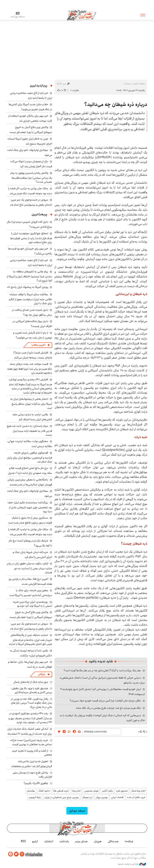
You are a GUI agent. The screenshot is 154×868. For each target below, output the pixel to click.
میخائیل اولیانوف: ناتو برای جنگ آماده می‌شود (30, 153)
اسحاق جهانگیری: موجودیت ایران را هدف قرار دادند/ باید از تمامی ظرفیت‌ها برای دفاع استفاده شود (31, 238)
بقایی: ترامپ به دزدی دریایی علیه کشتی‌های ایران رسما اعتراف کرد (32, 417)
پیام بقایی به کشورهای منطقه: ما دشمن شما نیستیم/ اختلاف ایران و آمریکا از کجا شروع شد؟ (30, 276)
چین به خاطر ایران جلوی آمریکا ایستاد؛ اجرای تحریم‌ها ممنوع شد (30, 141)
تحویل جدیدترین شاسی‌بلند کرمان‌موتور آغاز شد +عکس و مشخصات (32, 764)
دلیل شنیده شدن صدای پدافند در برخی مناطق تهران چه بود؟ (32, 312)
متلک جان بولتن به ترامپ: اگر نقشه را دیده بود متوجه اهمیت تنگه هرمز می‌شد (30, 191)
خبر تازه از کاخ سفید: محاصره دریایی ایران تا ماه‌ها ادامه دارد (31, 96)
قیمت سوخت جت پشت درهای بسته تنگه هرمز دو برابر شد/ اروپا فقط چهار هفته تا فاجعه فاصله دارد (30, 368)
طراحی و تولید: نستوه (132, 864)
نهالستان (31, 791)
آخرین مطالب (38, 345)
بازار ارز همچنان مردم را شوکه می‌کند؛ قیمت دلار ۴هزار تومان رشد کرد (31, 164)
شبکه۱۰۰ (129, 841)
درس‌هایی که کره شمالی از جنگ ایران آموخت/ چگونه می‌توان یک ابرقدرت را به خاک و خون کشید (102, 718)
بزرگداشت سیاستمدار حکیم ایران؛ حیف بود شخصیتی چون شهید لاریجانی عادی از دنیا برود (30, 507)
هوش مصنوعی (91, 791)
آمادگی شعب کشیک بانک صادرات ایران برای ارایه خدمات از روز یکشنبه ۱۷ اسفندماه (30, 731)
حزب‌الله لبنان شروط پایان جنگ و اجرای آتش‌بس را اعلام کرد (32, 555)
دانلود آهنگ (44, 791)
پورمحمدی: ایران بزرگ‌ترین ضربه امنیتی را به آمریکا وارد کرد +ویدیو (33, 604)
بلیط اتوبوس (35, 797)
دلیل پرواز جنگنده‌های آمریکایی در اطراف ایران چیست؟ (32, 324)
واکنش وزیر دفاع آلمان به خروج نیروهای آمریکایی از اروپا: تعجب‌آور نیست (31, 130)
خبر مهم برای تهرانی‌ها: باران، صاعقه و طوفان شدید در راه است (30, 664)
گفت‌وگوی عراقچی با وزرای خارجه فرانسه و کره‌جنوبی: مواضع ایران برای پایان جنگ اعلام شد (30, 457)
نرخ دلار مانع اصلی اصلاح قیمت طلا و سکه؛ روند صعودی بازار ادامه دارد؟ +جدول (30, 471)
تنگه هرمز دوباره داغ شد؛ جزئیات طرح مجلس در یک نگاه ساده (108, 708)
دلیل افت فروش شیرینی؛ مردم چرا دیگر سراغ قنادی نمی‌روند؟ (30, 224)
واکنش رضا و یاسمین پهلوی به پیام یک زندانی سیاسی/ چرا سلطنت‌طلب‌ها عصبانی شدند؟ (31, 177)
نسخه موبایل (77, 811)
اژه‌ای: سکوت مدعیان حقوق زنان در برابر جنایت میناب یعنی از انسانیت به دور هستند (30, 568)
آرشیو (35, 841)
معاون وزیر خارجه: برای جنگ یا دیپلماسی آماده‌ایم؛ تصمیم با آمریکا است (31, 593)
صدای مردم (81, 841)
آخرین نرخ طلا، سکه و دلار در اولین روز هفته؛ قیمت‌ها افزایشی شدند (30, 581)
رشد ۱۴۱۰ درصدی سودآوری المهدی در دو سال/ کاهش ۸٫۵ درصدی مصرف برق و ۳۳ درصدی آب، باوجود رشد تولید (30, 718)
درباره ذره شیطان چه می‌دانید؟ (116, 105)
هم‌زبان (98, 841)
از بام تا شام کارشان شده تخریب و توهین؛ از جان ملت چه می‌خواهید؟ (33, 335)
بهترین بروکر (102, 797)
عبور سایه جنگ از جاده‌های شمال (31, 682)
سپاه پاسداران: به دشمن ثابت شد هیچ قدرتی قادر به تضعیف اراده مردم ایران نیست (30, 430)
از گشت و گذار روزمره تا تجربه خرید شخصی (32, 753)
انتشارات (49, 841)
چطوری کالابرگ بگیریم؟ (36, 783)
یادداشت (64, 841)
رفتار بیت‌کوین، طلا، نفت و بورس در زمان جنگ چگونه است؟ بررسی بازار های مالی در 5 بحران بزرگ (32, 703)
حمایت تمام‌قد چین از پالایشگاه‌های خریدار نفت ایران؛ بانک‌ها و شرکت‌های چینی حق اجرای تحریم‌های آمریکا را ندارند (30, 640)
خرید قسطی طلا (61, 791)
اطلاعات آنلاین (82, 15)
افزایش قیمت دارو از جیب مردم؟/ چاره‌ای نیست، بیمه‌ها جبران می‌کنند (33, 355)
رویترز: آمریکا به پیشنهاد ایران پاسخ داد (28, 287)
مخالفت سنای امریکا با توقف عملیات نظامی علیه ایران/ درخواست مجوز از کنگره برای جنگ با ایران (30, 299)
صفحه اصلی (139, 84)
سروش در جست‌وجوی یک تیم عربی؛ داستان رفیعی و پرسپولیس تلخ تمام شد (31, 202)
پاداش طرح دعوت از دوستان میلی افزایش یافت (32, 775)
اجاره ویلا (77, 791)
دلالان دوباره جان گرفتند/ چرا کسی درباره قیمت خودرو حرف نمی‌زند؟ (105, 701)
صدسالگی (113, 841)
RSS (23, 841)
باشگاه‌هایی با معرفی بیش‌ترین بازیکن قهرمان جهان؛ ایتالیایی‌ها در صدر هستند (30, 482)
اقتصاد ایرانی (117, 797)
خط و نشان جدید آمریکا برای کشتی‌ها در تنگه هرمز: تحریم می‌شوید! (30, 107)
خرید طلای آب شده (136, 797)
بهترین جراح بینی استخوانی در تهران (62, 797)
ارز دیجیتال (87, 797)
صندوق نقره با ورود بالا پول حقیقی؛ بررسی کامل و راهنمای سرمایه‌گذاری (32, 690)
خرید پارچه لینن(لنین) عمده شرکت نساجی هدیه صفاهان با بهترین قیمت (31, 742)
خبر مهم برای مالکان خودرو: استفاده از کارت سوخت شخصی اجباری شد (30, 118)
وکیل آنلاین (107, 791)
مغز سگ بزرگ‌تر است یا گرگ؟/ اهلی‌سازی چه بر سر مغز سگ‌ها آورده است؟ (102, 670)
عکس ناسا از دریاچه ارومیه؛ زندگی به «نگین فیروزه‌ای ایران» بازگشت (31, 653)
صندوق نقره (122, 791)
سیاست (127, 84)
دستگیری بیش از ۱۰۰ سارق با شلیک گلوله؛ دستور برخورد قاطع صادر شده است (30, 520)
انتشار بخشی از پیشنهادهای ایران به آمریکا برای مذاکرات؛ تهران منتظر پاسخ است (31, 403)
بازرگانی (42, 674)
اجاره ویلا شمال (138, 791)
